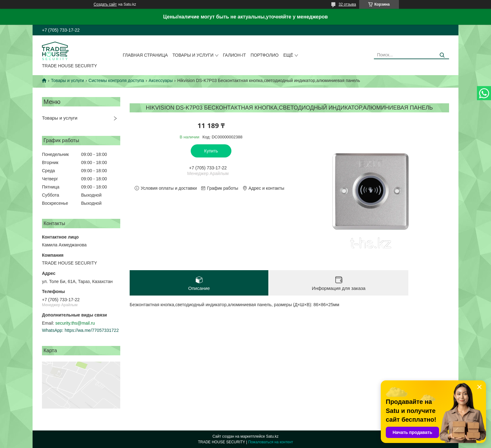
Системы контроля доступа (116, 80)
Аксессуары (161, 80)
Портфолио (264, 55)
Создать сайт (105, 4)
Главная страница (145, 55)
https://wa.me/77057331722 (92, 330)
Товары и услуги (193, 55)
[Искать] (442, 55)
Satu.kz (272, 436)
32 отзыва (347, 4)
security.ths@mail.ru (75, 323)
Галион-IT (235, 55)
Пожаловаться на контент (270, 442)
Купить (211, 151)
